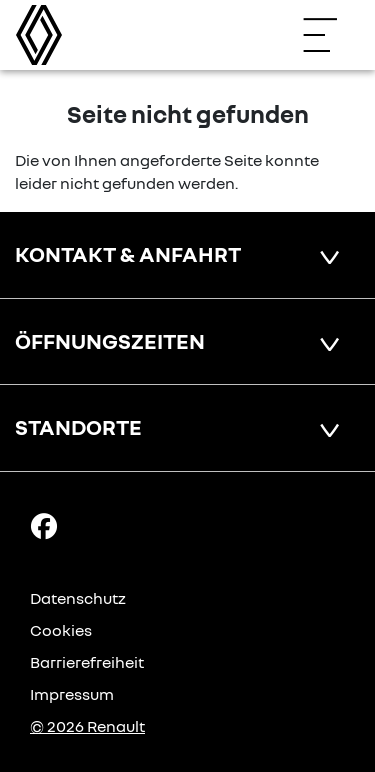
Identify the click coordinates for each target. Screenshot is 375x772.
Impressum (72, 694)
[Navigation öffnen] (330, 35)
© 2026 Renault (87, 726)
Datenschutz (78, 598)
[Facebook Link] (44, 525)
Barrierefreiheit (87, 662)
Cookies (61, 630)
